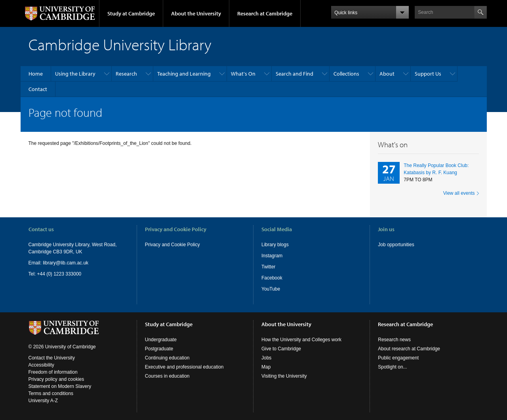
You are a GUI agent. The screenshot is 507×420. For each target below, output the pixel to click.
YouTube (271, 289)
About (387, 74)
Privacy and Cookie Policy (172, 245)
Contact (38, 89)
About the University (196, 13)
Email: (36, 263)
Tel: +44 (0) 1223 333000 (55, 274)
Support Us (428, 74)
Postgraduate (159, 349)
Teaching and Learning (184, 74)
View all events (459, 193)
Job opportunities (396, 245)
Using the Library (75, 74)
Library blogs (275, 245)
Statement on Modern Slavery (60, 386)
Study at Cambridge (131, 13)
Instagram (272, 256)
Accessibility (41, 365)
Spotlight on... (392, 367)
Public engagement (398, 358)
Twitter (268, 267)
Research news (394, 340)
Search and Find (294, 74)
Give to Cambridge (281, 349)
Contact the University (52, 358)
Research (126, 74)
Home (36, 74)
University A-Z (43, 401)
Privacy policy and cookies (56, 379)
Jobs (266, 358)
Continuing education (167, 358)
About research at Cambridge (409, 349)
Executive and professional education (184, 367)
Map (266, 367)
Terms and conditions (51, 393)
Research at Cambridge (265, 13)
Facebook (272, 278)
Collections (346, 74)
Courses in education (167, 376)
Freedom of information (53, 372)
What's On (243, 74)
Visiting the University (284, 376)
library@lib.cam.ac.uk (66, 263)
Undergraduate (161, 340)
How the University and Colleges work (301, 340)
